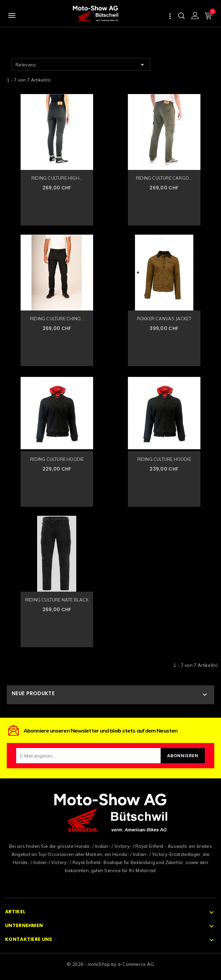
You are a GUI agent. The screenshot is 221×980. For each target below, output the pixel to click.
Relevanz (81, 65)
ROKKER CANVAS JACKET (164, 319)
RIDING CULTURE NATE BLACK (57, 600)
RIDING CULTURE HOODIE (57, 459)
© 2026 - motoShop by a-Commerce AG (110, 964)
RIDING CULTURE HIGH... (57, 178)
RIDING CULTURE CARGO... (164, 178)
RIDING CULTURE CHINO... (57, 319)
